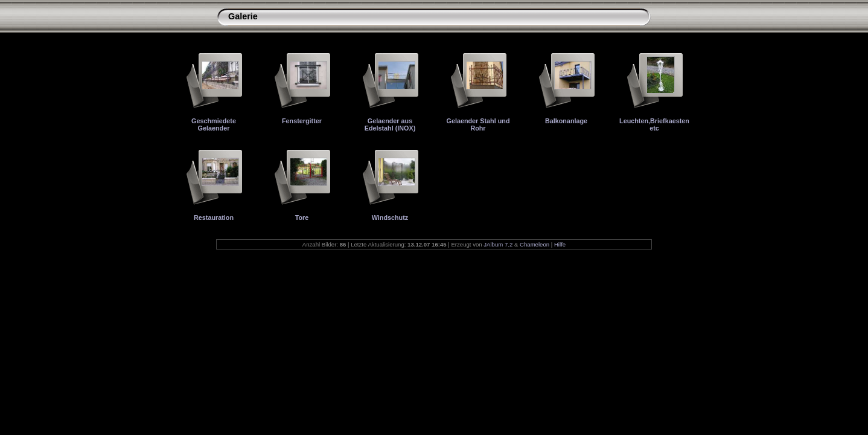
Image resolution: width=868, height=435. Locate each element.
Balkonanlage (566, 121)
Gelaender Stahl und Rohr (478, 124)
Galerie (243, 16)
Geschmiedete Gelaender (214, 124)
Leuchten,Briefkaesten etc (654, 124)
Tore (302, 217)
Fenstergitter (302, 121)
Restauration (214, 217)
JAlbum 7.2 (498, 244)
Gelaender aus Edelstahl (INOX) (390, 124)
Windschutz (390, 217)
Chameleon (535, 244)
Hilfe (560, 244)
